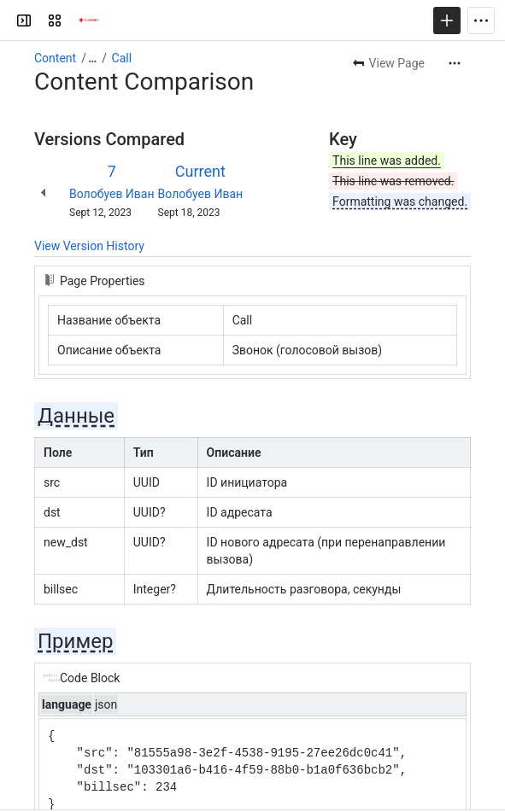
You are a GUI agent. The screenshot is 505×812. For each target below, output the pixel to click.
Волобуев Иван (112, 194)
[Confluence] (89, 20)
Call (122, 58)
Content (55, 58)
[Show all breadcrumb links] (92, 58)
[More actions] (455, 63)
